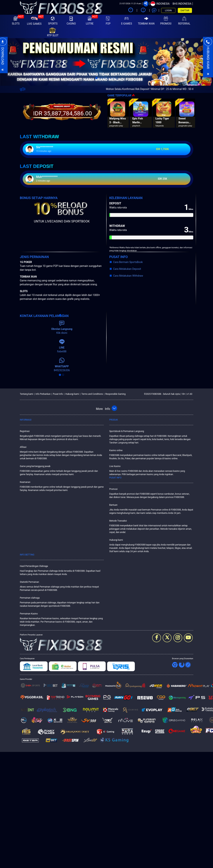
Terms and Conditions (92, 394)
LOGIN (168, 10)
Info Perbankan (43, 394)
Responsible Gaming (115, 394)
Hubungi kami (72, 394)
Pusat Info (58, 394)
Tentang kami (27, 394)
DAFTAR (185, 10)
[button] (16, 62)
